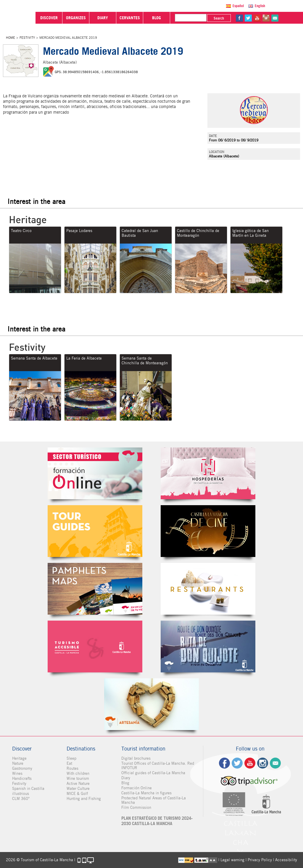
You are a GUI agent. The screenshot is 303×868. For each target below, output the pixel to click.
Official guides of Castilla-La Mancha (153, 773)
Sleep (71, 758)
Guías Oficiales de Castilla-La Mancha (95, 531)
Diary (126, 778)
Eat (69, 763)
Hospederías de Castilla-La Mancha (208, 473)
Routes (72, 768)
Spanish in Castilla (28, 789)
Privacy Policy (260, 860)
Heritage (19, 758)
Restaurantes (208, 589)
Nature (18, 763)
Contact (275, 763)
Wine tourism (78, 778)
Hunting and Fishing (84, 799)
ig (263, 763)
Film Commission (136, 807)
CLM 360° (21, 799)
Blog (125, 783)
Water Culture (78, 789)
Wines (17, 773)
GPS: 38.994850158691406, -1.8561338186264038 (96, 72)
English (260, 6)
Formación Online (137, 788)
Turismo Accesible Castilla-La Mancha (95, 646)
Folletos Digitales (95, 589)
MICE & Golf (77, 794)
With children (78, 773)
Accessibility (286, 860)
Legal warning (232, 860)
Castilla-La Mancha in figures (146, 793)
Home (11, 38)
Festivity (27, 38)
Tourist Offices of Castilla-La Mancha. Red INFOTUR (158, 766)
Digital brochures (136, 758)
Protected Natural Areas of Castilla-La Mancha (154, 800)
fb (239, 18)
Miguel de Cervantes (208, 646)
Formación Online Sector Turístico (95, 473)
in (266, 18)
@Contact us (275, 18)
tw (248, 18)
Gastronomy (22, 768)
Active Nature (78, 784)
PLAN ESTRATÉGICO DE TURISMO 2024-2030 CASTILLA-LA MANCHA (157, 821)
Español (238, 6)
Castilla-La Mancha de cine (208, 531)
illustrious (21, 794)
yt (257, 18)
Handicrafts (22, 778)
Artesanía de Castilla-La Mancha (151, 704)
